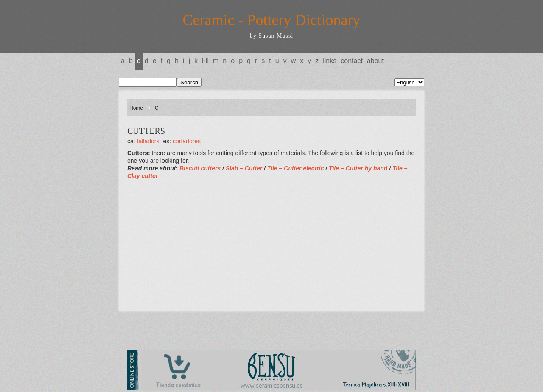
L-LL (205, 61)
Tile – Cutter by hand (358, 168)
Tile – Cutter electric (296, 168)
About (375, 61)
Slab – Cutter (245, 168)
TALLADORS (148, 141)
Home (136, 108)
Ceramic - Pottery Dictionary (272, 20)
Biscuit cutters (200, 168)
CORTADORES (187, 141)
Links (330, 61)
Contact (352, 61)
